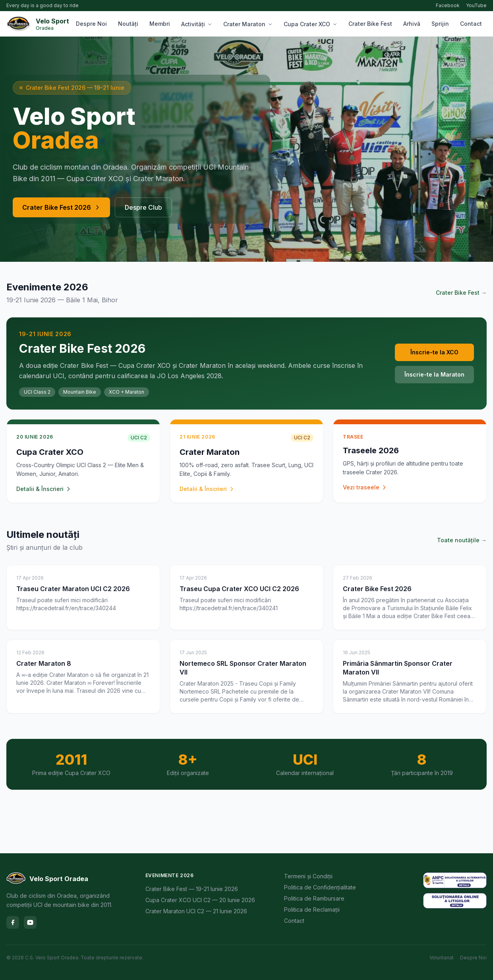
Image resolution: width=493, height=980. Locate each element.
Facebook (448, 5)
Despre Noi (91, 24)
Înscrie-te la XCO (434, 352)
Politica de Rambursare (314, 898)
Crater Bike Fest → (461, 293)
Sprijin (440, 24)
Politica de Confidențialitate (320, 887)
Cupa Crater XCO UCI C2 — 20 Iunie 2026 (200, 900)
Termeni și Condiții (308, 876)
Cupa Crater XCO (310, 24)
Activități (197, 24)
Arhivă (412, 24)
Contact (471, 24)
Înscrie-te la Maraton (434, 374)
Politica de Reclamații (312, 909)
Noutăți (128, 24)
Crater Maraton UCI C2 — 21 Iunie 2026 (196, 911)
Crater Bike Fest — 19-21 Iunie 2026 (192, 889)
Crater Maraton (248, 24)
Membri (160, 24)
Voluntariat (442, 958)
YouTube (476, 5)
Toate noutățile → (462, 540)
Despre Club (143, 207)
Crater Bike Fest (370, 24)
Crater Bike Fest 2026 (61, 207)
